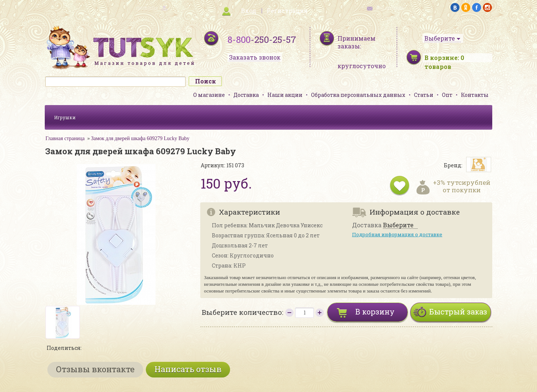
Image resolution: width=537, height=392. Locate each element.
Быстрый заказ (458, 312)
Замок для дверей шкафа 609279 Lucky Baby (140, 138)
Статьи (424, 95)
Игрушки (65, 117)
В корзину (375, 312)
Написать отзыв (188, 369)
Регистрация (287, 11)
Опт (447, 95)
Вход (249, 11)
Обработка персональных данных (358, 95)
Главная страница (65, 138)
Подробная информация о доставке (397, 234)
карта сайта (147, 8)
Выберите (398, 225)
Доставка (246, 95)
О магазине (209, 95)
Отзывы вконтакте (95, 369)
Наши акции (285, 95)
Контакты (475, 95)
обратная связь (390, 8)
